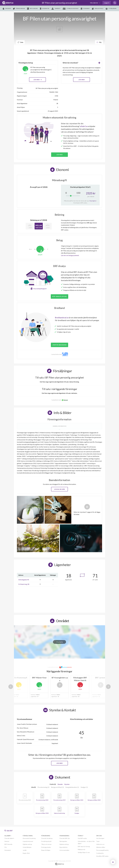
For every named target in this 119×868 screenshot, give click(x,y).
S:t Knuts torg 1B (24, 584)
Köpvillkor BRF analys (102, 856)
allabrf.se (84, 126)
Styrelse (67, 784)
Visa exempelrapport (40, 289)
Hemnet (7, 841)
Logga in (107, 3)
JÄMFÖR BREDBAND (59, 345)
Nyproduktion (63, 847)
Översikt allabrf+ (9, 838)
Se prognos (93, 201)
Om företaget (100, 838)
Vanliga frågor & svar (84, 852)
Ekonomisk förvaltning (29, 838)
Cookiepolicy (100, 853)
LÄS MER (82, 80)
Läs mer (38, 80)
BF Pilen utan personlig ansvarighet (59, 3)
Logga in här (60, 489)
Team (98, 841)
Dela (20, 42)
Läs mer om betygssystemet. (70, 255)
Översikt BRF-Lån (65, 838)
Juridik (25, 850)
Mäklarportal (81, 849)
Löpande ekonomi (28, 841)
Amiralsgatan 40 (24, 580)
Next (108, 687)
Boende (60, 784)
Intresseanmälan (64, 850)
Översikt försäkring (47, 838)
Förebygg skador (46, 847)
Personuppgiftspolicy (102, 850)
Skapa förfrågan (46, 850)
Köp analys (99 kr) (59, 296)
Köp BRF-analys (82, 838)
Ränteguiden (63, 841)
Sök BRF (9, 831)
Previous (11, 687)
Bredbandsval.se (62, 317)
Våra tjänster (94, 3)
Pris (6, 847)
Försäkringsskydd (46, 841)
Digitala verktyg (27, 844)
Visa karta (59, 642)
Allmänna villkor (101, 847)
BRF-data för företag (84, 846)
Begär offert (26, 853)
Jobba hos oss (100, 844)
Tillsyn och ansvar (46, 844)
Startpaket (8, 850)
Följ (99, 42)
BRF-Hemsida (8, 844)
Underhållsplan (27, 847)
